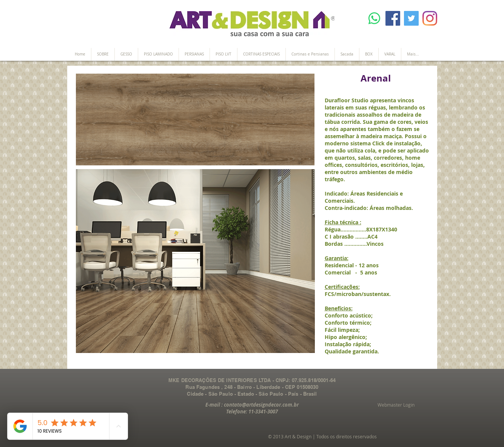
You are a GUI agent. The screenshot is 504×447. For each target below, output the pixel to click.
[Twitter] (411, 18)
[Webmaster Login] (396, 405)
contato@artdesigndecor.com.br (261, 405)
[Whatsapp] (374, 18)
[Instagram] (430, 18)
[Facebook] (393, 18)
